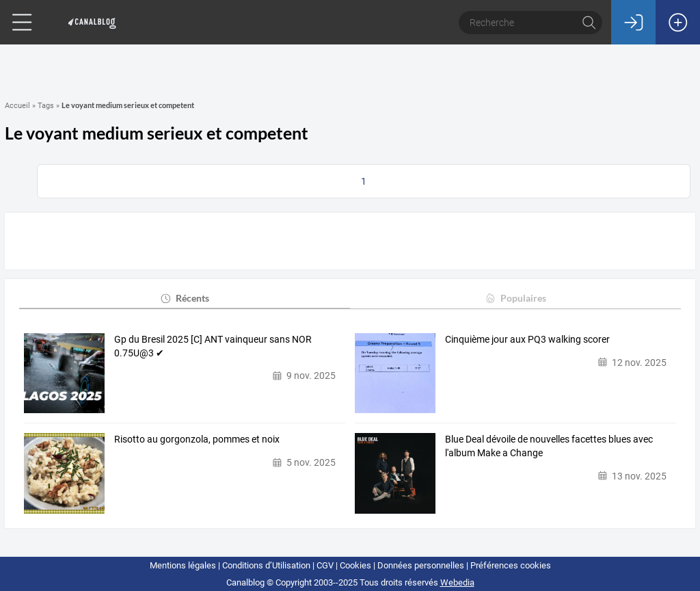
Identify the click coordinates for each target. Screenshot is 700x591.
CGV (325, 565)
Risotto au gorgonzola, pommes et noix (197, 439)
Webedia (457, 582)
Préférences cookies (511, 565)
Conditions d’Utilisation (266, 565)
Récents (184, 298)
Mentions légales (183, 565)
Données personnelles (421, 565)
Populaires (515, 298)
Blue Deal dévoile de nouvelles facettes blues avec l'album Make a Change (549, 446)
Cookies (355, 565)
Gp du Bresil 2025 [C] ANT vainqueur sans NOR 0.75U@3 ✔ (213, 346)
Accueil (17, 106)
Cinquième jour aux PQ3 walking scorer (527, 339)
